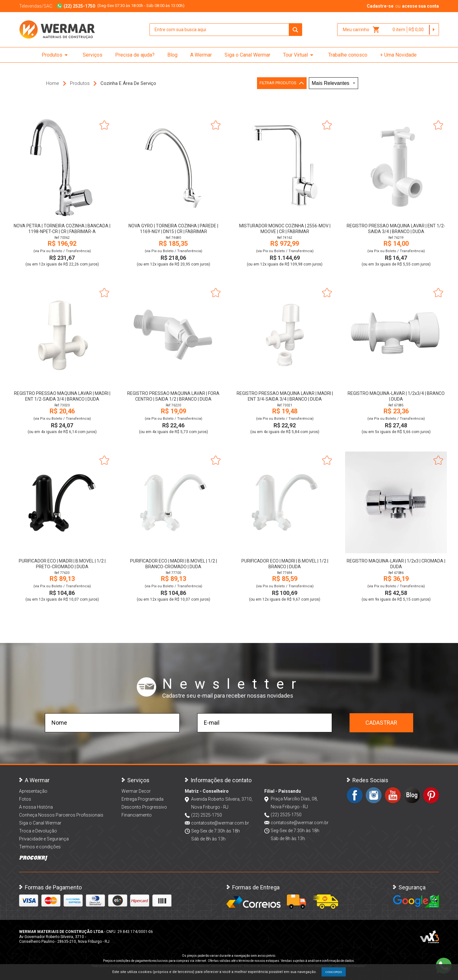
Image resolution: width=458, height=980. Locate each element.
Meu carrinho (361, 30)
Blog (172, 55)
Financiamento (137, 815)
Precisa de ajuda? (135, 55)
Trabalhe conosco (348, 55)
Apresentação (33, 791)
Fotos (25, 799)
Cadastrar (381, 723)
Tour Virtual (299, 55)
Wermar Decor (136, 791)
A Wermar (201, 55)
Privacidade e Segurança (44, 839)
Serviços (93, 55)
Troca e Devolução (38, 831)
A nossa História (36, 807)
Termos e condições (40, 847)
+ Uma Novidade (398, 55)
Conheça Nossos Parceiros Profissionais (61, 815)
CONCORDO (334, 972)
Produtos (56, 55)
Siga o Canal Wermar (247, 55)
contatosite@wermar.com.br (220, 823)
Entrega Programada (142, 799)
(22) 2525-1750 (207, 815)
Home (53, 83)
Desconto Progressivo (144, 807)
